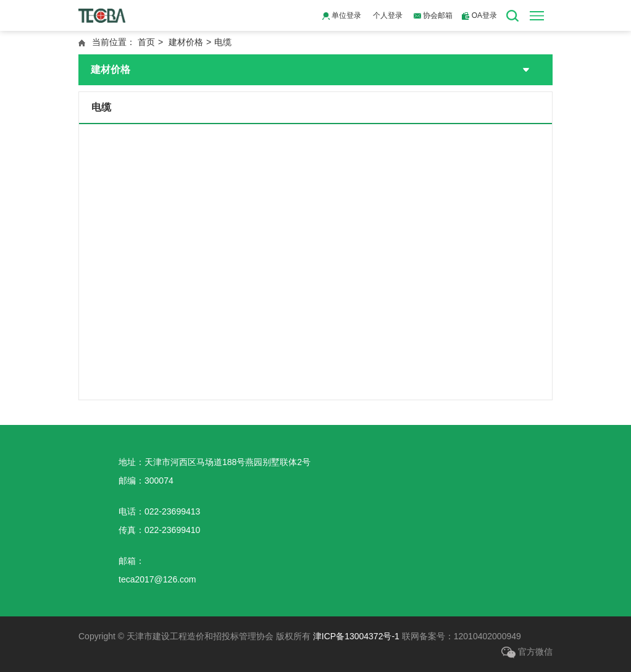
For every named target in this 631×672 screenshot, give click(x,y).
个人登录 (388, 15)
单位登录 (342, 15)
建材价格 (186, 42)
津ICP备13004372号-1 (356, 636)
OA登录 (479, 15)
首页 (146, 42)
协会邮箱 (433, 15)
